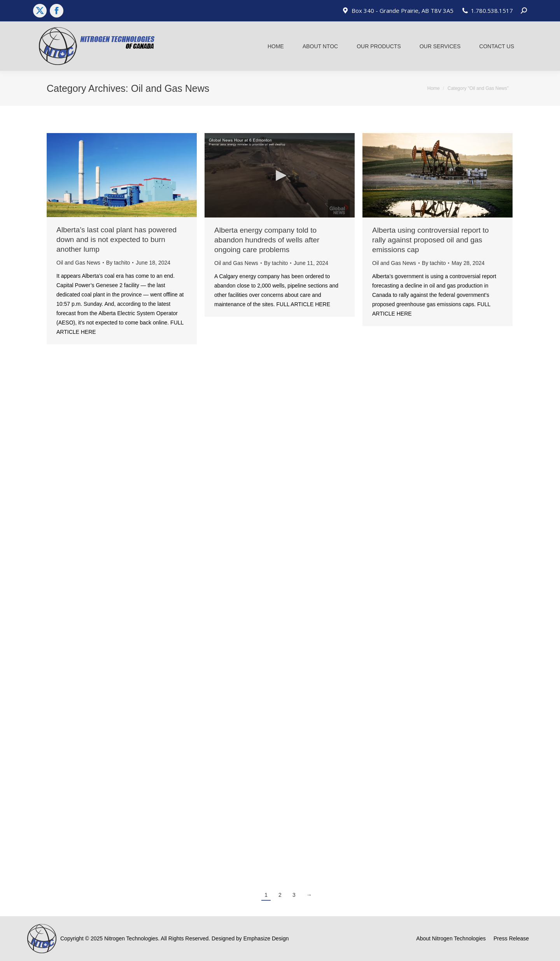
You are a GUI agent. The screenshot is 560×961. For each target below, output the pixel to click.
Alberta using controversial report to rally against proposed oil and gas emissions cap (430, 240)
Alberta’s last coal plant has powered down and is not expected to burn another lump (116, 239)
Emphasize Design (266, 938)
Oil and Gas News (78, 263)
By (118, 263)
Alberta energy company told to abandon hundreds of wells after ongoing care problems (267, 240)
